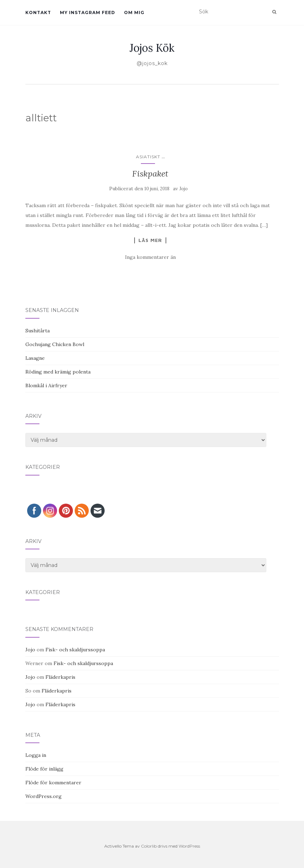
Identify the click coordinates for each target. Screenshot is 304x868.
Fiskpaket (150, 174)
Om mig (134, 12)
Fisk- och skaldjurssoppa (75, 650)
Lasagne (35, 358)
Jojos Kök (152, 48)
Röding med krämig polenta (58, 372)
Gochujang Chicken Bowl (55, 344)
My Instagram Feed (88, 12)
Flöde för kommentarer (53, 783)
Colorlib (149, 846)
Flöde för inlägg (44, 769)
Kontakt (38, 12)
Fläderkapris (60, 677)
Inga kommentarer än (150, 257)
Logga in (36, 755)
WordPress (189, 846)
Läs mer (150, 240)
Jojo (184, 189)
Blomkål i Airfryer (46, 385)
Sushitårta (38, 331)
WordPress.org (44, 796)
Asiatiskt (148, 157)
